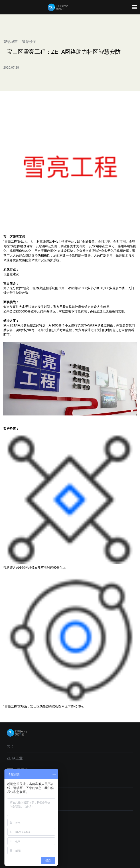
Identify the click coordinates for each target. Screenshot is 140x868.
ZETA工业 (15, 758)
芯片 (10, 747)
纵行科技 (58, 7)
